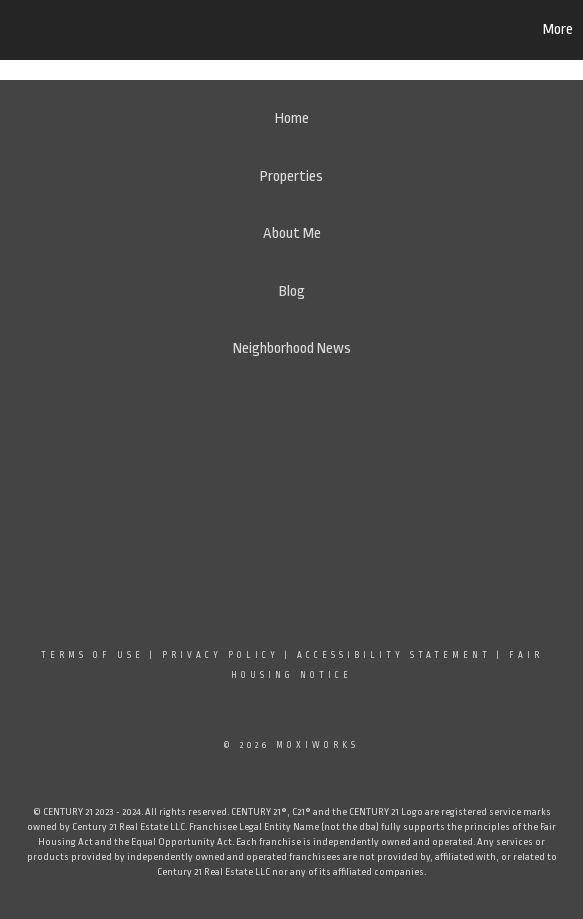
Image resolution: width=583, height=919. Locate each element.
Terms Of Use (92, 655)
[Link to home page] (113, 30)
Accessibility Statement (394, 655)
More (558, 29)
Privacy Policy (220, 655)
